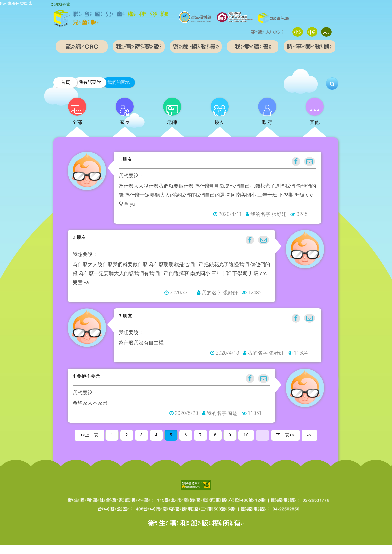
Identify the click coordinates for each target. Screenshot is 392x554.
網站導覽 (62, 4)
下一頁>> (286, 444)
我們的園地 (119, 82)
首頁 (65, 82)
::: (51, 4)
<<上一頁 (89, 444)
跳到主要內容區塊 (16, 3)
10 (246, 444)
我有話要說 (90, 82)
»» (309, 444)
